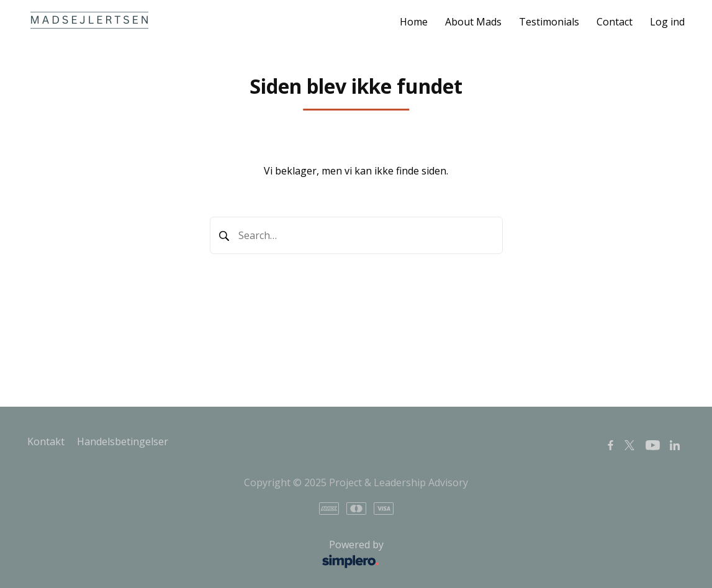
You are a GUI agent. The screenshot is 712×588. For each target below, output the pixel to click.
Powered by (209, 554)
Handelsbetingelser (123, 441)
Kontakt (46, 441)
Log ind (667, 22)
